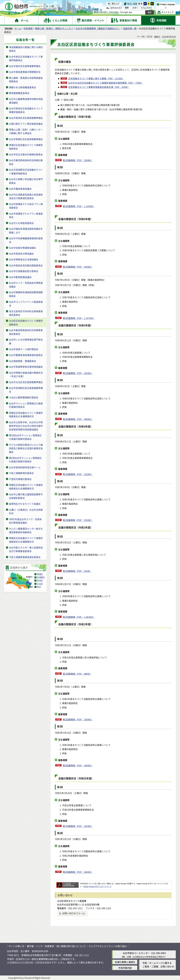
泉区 (39, 587)
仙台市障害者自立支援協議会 (24, 259)
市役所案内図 (125, 968)
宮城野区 (41, 577)
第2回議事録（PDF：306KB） (78, 720)
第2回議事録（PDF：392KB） (78, 520)
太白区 (40, 584)
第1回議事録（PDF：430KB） (78, 267)
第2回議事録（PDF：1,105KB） (79, 206)
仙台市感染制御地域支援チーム (25, 467)
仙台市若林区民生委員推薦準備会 (26, 118)
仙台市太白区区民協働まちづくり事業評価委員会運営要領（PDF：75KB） (106, 83)
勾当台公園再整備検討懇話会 (24, 397)
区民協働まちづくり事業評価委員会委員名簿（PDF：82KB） (99, 87)
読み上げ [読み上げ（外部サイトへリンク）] (116, 4)
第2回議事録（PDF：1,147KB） (79, 318)
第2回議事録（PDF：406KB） (78, 419)
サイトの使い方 (16, 946)
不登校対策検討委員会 (20, 479)
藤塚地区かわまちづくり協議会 (25, 504)
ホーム (18, 28)
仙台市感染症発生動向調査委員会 (26, 265)
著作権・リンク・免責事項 (40, 946)
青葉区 (40, 574)
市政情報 (28, 28)
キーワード (100, 12)
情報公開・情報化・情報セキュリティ (54, 28)
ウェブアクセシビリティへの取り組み (108, 946)
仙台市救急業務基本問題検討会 (25, 72)
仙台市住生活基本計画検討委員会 (26, 154)
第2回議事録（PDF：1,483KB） (79, 617)
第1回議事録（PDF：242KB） (78, 826)
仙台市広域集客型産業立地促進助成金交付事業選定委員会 (26, 196)
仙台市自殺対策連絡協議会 (22, 248)
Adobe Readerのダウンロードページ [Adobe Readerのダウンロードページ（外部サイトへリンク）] (97, 886)
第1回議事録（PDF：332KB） (78, 474)
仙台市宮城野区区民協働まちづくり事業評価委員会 (26, 171)
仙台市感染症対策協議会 (21, 254)
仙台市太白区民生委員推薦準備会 (26, 382)
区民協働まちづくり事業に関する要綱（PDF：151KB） (96, 78)
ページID (113, 12)
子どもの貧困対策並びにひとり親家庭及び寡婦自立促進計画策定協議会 (26, 448)
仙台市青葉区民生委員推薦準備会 (26, 139)
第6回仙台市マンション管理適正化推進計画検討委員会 (25, 460)
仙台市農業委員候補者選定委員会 (26, 355)
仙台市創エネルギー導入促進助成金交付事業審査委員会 (26, 549)
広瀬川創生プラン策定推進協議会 (26, 124)
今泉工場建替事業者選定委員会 (25, 557)
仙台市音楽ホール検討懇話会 (24, 349)
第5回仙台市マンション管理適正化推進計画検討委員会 (25, 437)
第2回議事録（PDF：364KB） (78, 872)
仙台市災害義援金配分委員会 (24, 271)
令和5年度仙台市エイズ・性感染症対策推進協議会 (25, 521)
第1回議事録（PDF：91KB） (77, 571)
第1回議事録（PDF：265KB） (78, 373)
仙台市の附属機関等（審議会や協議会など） (98, 28)
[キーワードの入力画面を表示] (95, 12)
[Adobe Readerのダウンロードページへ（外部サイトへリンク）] (67, 884)
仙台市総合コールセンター (136, 953)
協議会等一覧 (130, 28)
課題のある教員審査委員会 (22, 87)
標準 (140, 4)
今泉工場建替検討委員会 (21, 473)
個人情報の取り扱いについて (71, 946)
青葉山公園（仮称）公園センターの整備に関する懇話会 (26, 131)
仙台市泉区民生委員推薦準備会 (25, 66)
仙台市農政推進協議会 (20, 189)
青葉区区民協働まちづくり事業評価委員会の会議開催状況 (26, 415)
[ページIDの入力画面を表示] (108, 12)
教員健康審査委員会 (19, 93)
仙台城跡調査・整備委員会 (22, 361)
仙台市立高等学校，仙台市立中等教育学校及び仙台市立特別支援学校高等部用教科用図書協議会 (26, 426)
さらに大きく (147, 8)
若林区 (40, 581)
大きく (135, 8)
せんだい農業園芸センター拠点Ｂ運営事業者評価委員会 (26, 530)
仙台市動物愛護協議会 (20, 277)
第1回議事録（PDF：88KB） (77, 674)
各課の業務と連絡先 (125, 962)
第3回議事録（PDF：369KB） (78, 765)
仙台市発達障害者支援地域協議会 (26, 367)
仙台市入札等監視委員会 (21, 223)
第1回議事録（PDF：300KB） (78, 160)
